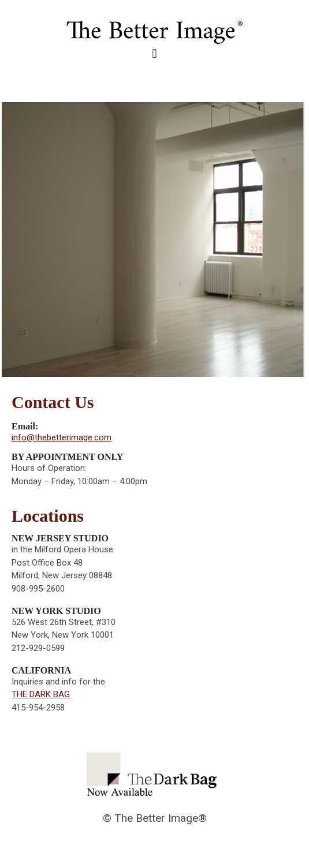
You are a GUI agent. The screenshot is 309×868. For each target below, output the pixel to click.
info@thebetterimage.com (62, 437)
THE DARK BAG (41, 694)
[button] (154, 54)
